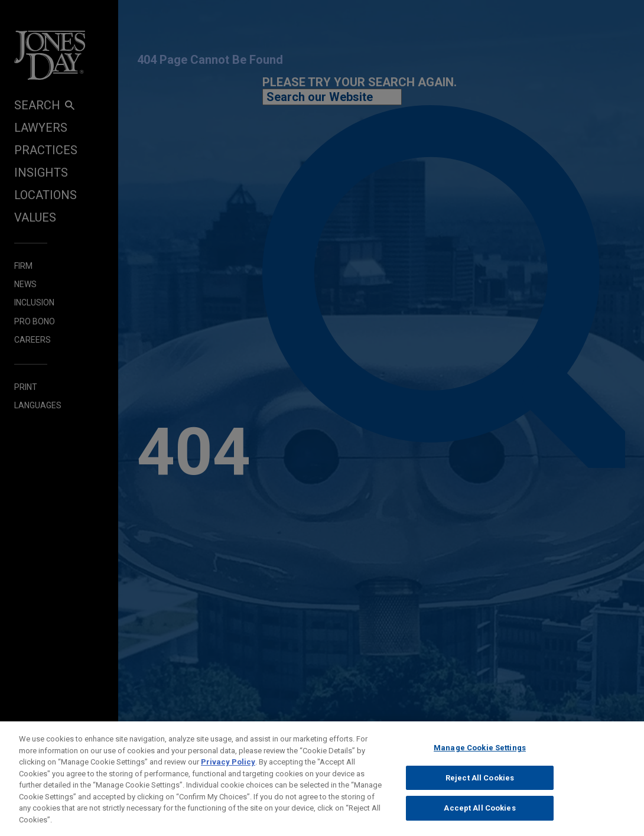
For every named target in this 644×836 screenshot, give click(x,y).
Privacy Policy (228, 769)
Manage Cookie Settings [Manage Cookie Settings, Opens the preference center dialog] (480, 755)
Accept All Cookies (479, 815)
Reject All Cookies (480, 784)
